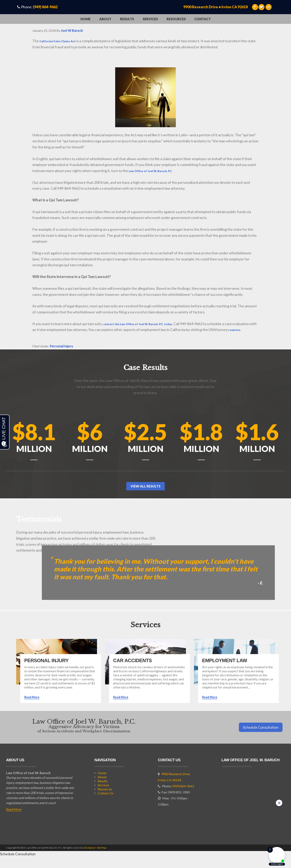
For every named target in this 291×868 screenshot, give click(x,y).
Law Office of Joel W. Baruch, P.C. (157, 171)
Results (103, 792)
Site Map (102, 859)
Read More (32, 708)
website (39, 336)
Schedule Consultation (261, 738)
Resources (105, 800)
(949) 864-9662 (45, 7)
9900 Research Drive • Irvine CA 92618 (216, 7)
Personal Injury (62, 352)
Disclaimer (90, 859)
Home (102, 784)
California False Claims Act (62, 41)
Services (103, 796)
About (102, 788)
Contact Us (105, 804)
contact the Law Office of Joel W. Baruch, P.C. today (147, 324)
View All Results (145, 497)
